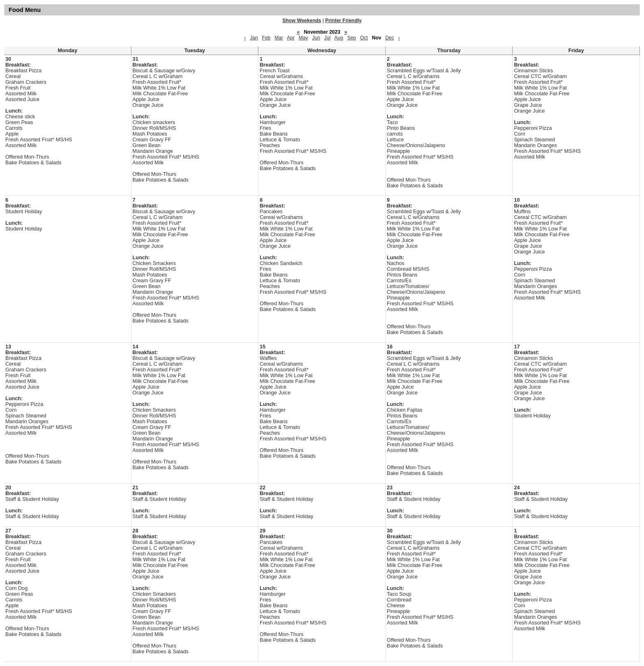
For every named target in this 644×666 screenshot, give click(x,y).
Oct (364, 38)
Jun (316, 38)
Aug (339, 38)
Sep (351, 38)
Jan (254, 38)
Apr (291, 38)
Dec (390, 38)
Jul (327, 38)
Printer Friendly (344, 21)
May (303, 38)
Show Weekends (302, 21)
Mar (279, 38)
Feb (266, 38)
